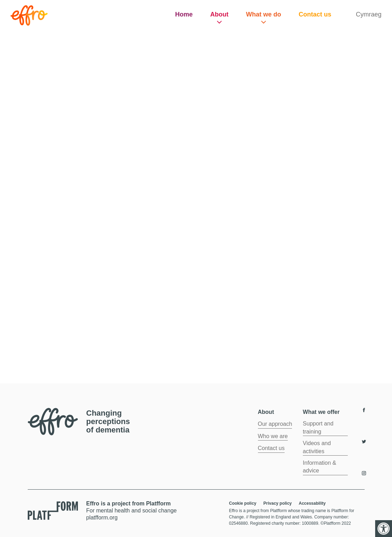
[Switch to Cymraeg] (369, 15)
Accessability (312, 503)
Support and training (318, 427)
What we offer (321, 412)
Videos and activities (317, 447)
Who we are (273, 436)
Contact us (315, 14)
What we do (264, 14)
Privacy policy (278, 503)
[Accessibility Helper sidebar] (384, 529)
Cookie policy (243, 503)
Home (184, 14)
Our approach (275, 424)
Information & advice (320, 467)
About (219, 14)
